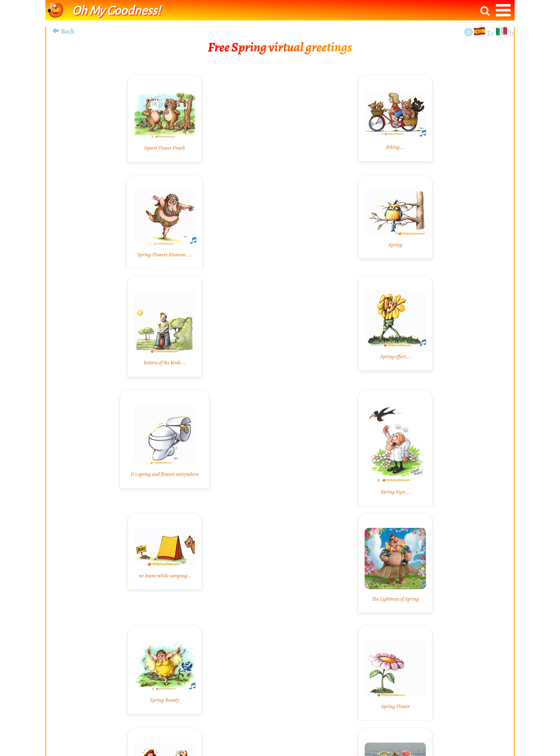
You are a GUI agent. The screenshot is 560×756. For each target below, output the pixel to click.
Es (491, 34)
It (512, 34)
